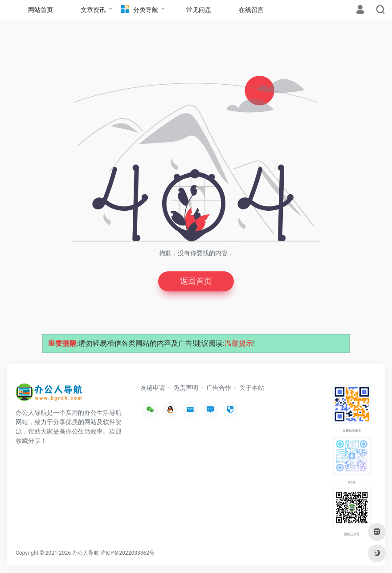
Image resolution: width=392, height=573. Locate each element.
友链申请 (153, 388)
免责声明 (186, 388)
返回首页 (196, 281)
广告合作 (219, 388)
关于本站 (252, 388)
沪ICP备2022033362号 (127, 553)
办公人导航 (86, 553)
